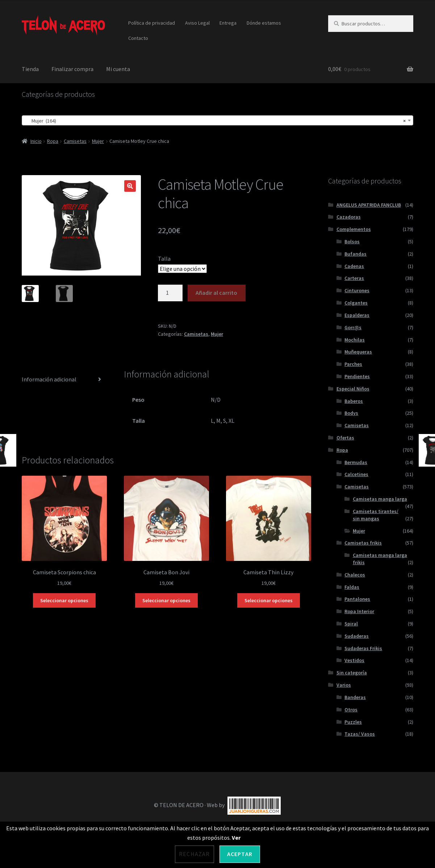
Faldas (352, 587)
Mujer (98, 141)
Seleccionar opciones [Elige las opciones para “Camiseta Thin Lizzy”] (269, 600)
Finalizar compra (72, 69)
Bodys (351, 413)
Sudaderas (357, 636)
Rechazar (195, 854)
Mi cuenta (118, 69)
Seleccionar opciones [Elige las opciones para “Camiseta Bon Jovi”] (166, 600)
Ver (236, 838)
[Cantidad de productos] (170, 293)
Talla (164, 259)
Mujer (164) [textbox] (215, 121)
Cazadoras (349, 217)
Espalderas (357, 315)
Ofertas (345, 438)
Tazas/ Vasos (360, 734)
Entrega (228, 23)
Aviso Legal (197, 23)
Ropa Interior (359, 611)
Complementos (354, 229)
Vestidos (354, 660)
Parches (353, 364)
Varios (344, 685)
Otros (351, 710)
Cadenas (354, 266)
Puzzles (353, 722)
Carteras (354, 278)
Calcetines (356, 474)
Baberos (354, 401)
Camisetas (75, 141)
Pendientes (357, 376)
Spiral (351, 624)
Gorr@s (353, 327)
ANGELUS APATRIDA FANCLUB (369, 205)
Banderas (355, 697)
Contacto (138, 38)
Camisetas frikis (363, 543)
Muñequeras (358, 352)
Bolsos (352, 241)
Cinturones (357, 290)
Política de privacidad (152, 23)
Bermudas (356, 462)
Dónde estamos (264, 23)
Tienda (30, 69)
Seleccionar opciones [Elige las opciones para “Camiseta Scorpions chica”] (64, 600)
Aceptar (240, 854)
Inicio (36, 141)
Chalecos (355, 575)
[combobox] (217, 120)
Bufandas (355, 254)
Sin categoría (352, 673)
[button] (130, 186)
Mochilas (355, 340)
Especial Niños (353, 389)
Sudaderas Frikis (363, 648)
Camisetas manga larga (380, 499)
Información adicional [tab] (49, 379)
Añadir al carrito (216, 293)
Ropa (53, 141)
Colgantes (356, 303)
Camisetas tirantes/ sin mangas (376, 515)
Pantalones (357, 599)
